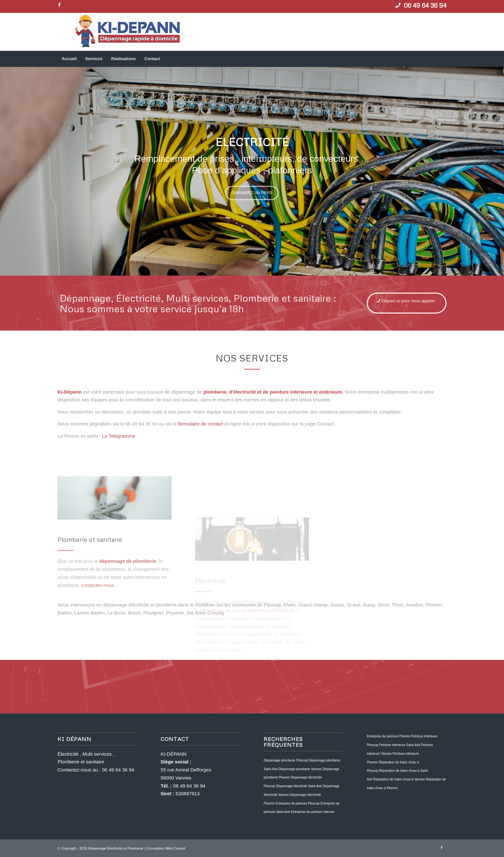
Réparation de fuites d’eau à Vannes (399, 779)
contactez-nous (98, 621)
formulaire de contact (201, 424)
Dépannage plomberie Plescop (286, 760)
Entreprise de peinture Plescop (298, 803)
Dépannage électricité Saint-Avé (299, 786)
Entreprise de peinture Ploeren (389, 736)
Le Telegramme (118, 436)
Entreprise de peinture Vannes (312, 812)
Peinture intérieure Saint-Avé (400, 745)
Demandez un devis (252, 192)
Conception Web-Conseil (166, 848)
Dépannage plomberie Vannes (300, 769)
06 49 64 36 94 (118, 770)
